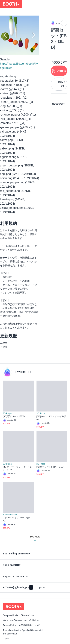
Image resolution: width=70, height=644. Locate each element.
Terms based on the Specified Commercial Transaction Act (23, 632)
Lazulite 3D (23, 372)
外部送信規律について (29, 625)
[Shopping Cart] (66, 4)
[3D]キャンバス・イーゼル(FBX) (51, 418)
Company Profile (11, 615)
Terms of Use (27, 615)
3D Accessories (10, 515)
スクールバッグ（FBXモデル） (17, 519)
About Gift (57, 104)
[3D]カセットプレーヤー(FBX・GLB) (17, 468)
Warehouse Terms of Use (15, 620)
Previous (6, 35)
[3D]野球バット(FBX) (14, 416)
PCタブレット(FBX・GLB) (50, 467)
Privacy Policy (9, 625)
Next (33, 35)
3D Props (7, 413)
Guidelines (34, 620)
